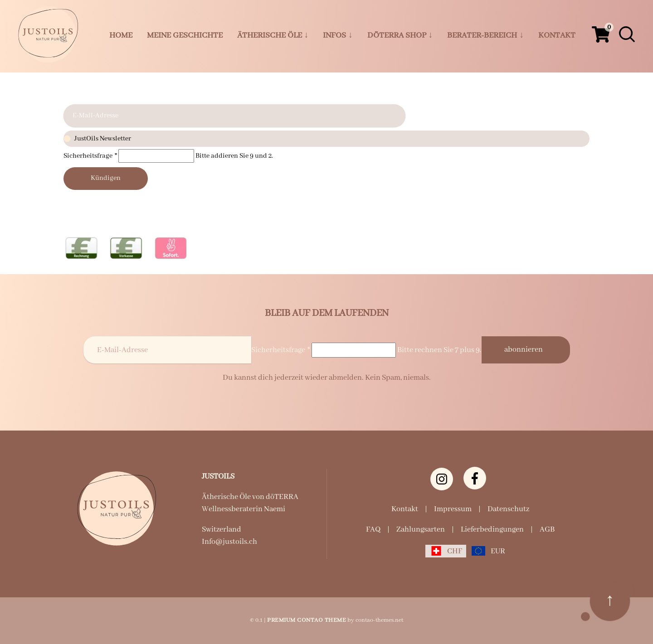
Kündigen (106, 178)
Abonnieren (524, 350)
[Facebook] (475, 478)
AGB (547, 530)
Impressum (453, 509)
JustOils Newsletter (326, 139)
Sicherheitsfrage (91, 156)
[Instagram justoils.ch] (442, 479)
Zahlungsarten (421, 530)
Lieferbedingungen (492, 530)
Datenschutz (508, 509)
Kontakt (405, 509)
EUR (498, 551)
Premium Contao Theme (307, 620)
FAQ (373, 530)
